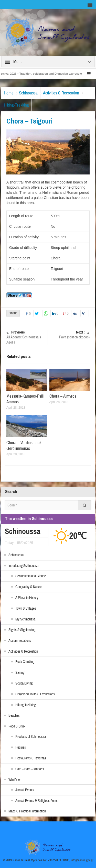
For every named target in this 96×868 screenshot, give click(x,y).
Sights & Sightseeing (22, 630)
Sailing (20, 673)
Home (9, 93)
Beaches (14, 716)
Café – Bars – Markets (30, 769)
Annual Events (25, 790)
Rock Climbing (25, 662)
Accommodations (20, 641)
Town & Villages (26, 609)
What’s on (15, 780)
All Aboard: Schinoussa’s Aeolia (26, 337)
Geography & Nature (28, 587)
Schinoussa (28, 93)
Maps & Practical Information (27, 811)
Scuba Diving (24, 683)
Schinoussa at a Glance (31, 576)
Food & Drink (17, 726)
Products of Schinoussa (31, 737)
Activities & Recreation (61, 93)
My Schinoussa (25, 619)
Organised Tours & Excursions (35, 694)
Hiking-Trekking (16, 105)
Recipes (21, 748)
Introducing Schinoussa (23, 566)
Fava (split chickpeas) (70, 335)
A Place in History (27, 598)
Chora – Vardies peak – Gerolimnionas (25, 446)
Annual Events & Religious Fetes (36, 801)
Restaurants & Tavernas (31, 758)
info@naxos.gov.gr (82, 860)
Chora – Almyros (63, 396)
